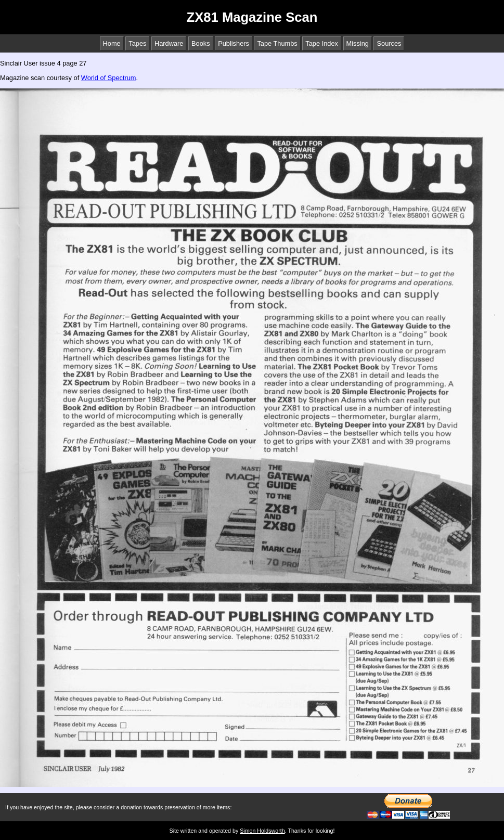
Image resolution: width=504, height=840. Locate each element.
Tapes (137, 43)
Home (112, 43)
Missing (358, 43)
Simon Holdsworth (262, 831)
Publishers (234, 43)
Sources (389, 43)
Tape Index (322, 43)
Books (201, 43)
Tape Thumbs (277, 43)
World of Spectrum (109, 78)
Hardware (169, 43)
